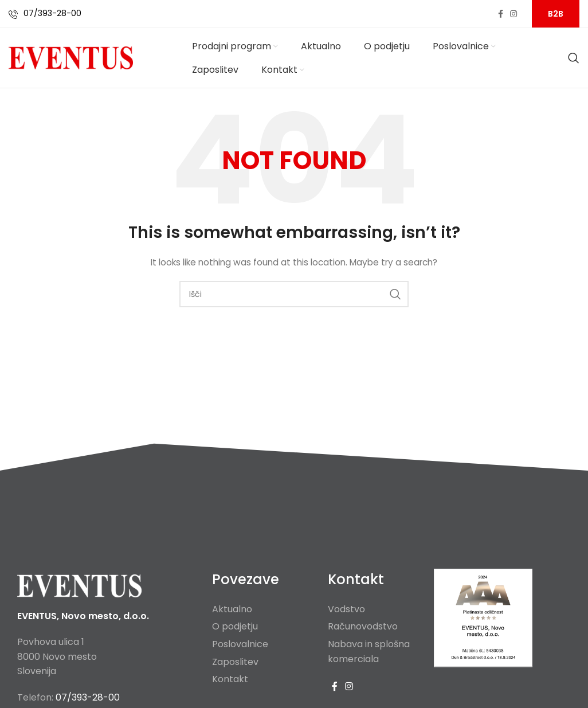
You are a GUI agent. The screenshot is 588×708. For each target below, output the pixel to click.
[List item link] (261, 609)
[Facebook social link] (501, 14)
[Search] (574, 58)
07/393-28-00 (52, 13)
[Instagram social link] (513, 14)
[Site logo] (71, 57)
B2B (556, 14)
